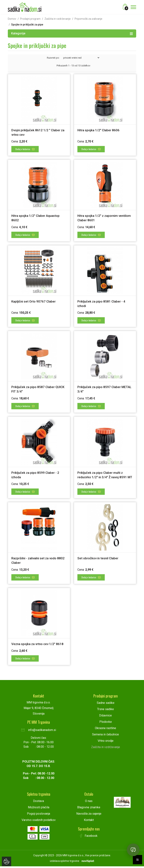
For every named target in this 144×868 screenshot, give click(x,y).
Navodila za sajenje (89, 815)
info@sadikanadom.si (39, 732)
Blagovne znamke (89, 809)
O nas (89, 803)
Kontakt (89, 822)
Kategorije (72, 33)
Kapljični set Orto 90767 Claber (35, 300)
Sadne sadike (106, 704)
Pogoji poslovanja (39, 815)
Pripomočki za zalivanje (88, 19)
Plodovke (106, 723)
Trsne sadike (105, 711)
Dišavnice (105, 717)
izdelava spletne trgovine (65, 863)
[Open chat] (133, 850)
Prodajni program (30, 19)
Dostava (39, 803)
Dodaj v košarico (25, 149)
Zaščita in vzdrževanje (58, 19)
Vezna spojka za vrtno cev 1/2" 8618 (39, 646)
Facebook (89, 837)
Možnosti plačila (39, 809)
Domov (12, 19)
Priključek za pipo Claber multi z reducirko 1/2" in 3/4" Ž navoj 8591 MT (103, 475)
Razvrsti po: (53, 58)
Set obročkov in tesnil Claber (99, 561)
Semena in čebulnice (105, 736)
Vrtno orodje (106, 742)
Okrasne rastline (105, 730)
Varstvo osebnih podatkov (39, 822)
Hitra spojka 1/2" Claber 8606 (99, 130)
